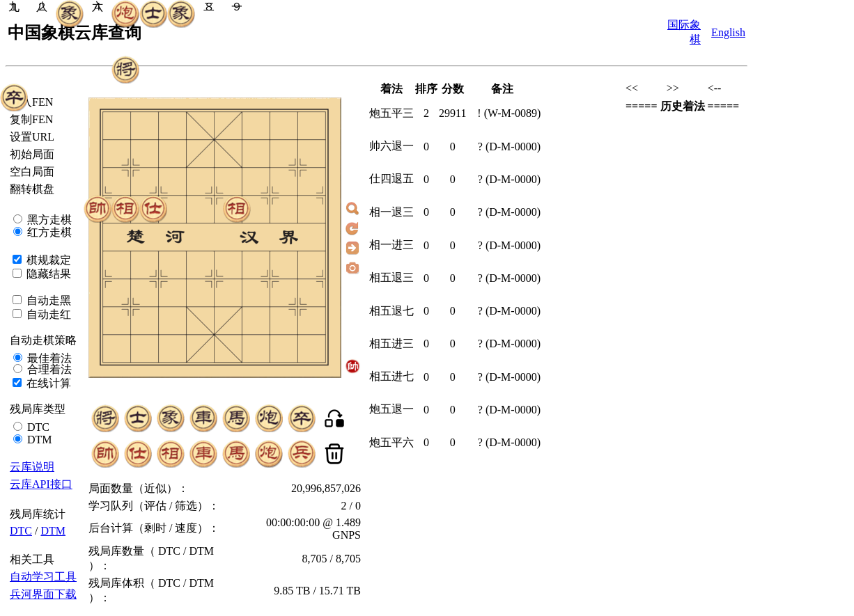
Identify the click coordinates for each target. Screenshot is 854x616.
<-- (715, 88)
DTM (38, 440)
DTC (37, 427)
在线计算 (47, 383)
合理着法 (48, 369)
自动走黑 (47, 300)
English (728, 32)
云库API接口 (41, 484)
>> (673, 88)
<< (632, 88)
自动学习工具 (43, 577)
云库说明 (32, 467)
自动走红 (47, 314)
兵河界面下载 (43, 594)
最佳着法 (48, 358)
